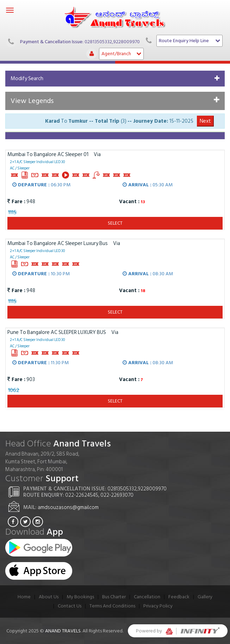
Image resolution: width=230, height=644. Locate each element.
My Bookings (80, 597)
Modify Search (27, 79)
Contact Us (70, 606)
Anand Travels (63, 631)
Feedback (179, 597)
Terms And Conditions (112, 606)
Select (115, 223)
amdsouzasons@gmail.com (68, 507)
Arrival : (137, 185)
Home (24, 597)
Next (205, 121)
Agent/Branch (121, 54)
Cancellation (147, 597)
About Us (49, 597)
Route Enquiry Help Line (189, 41)
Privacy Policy (158, 606)
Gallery (205, 597)
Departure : (31, 185)
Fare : (16, 202)
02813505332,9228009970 (112, 41)
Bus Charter (114, 597)
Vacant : (129, 202)
